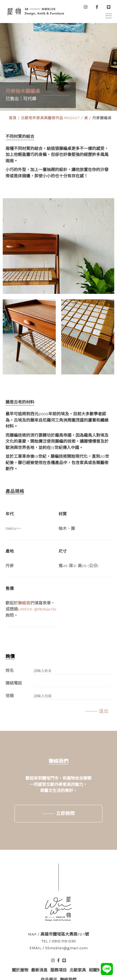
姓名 (10, 671)
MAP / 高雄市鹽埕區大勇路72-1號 (59, 934)
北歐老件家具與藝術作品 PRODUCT (50, 118)
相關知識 (97, 970)
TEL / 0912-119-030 (59, 941)
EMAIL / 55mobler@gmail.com (59, 948)
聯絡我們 (26, 603)
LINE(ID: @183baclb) (37, 609)
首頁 (13, 118)
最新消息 (39, 970)
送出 (104, 711)
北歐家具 (78, 970)
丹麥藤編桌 (102, 118)
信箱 (10, 696)
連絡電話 (14, 683)
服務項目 (59, 970)
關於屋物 (20, 970)
